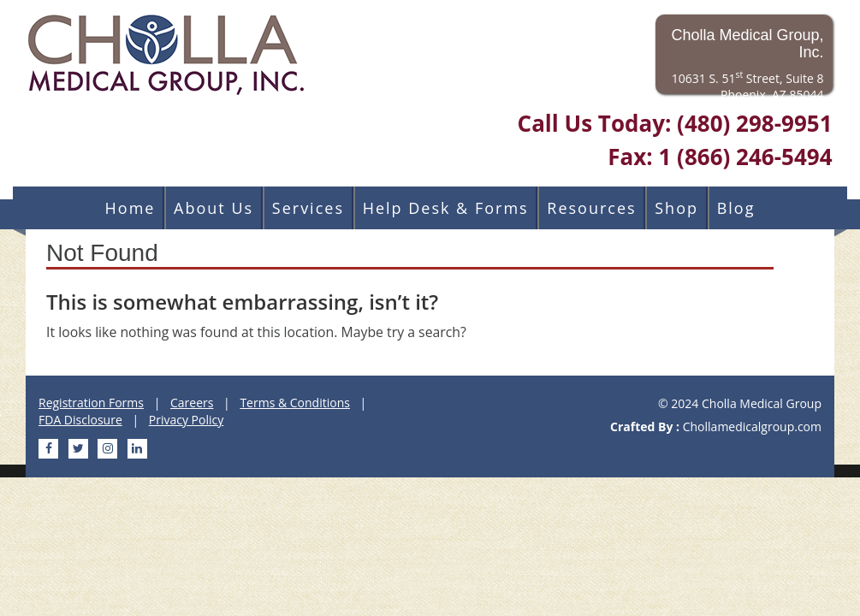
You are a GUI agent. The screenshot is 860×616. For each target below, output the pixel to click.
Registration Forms (91, 403)
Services (308, 208)
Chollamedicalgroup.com (752, 426)
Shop (676, 208)
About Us (214, 208)
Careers (192, 403)
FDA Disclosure (80, 420)
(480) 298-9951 (754, 123)
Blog (736, 208)
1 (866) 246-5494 (745, 157)
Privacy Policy (186, 420)
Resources (591, 208)
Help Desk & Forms (446, 208)
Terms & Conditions (295, 403)
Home (130, 208)
